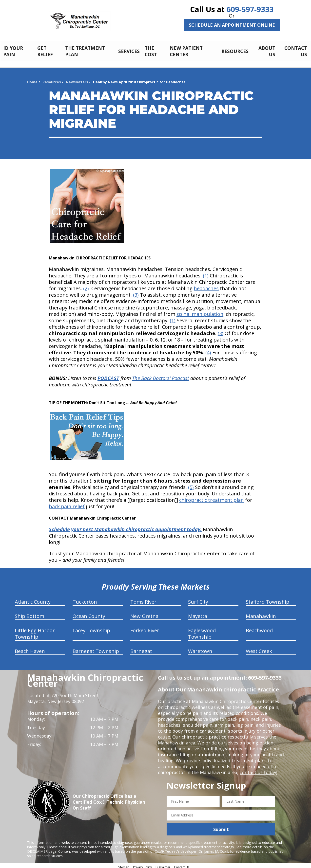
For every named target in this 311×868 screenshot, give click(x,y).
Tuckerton (85, 599)
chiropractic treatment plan (212, 497)
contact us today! (258, 770)
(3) (136, 292)
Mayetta (198, 613)
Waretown (200, 648)
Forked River (145, 628)
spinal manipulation (200, 311)
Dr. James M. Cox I (213, 849)
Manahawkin (261, 613)
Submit (221, 827)
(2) (86, 286)
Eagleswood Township (202, 631)
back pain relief (67, 504)
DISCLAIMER (37, 849)
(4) (208, 350)
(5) (191, 484)
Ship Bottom (29, 613)
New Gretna (144, 613)
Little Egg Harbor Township (35, 631)
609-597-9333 (250, 9)
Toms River (143, 599)
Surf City (198, 599)
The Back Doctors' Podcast (161, 375)
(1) (206, 273)
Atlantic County (33, 599)
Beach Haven (30, 648)
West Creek (259, 648)
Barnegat (141, 648)
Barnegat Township (96, 648)
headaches (206, 286)
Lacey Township (91, 628)
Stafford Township (268, 599)
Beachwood (259, 628)
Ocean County (89, 613)
